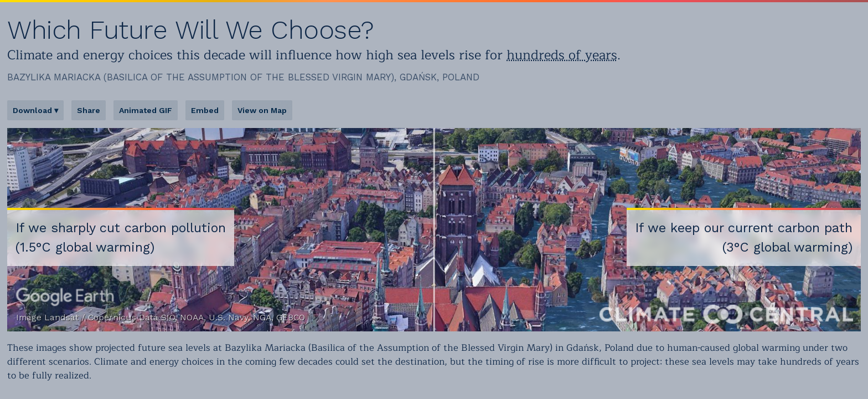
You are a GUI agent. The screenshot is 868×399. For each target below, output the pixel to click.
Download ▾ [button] (35, 110)
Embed (205, 110)
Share (89, 110)
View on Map (262, 110)
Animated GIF (146, 110)
